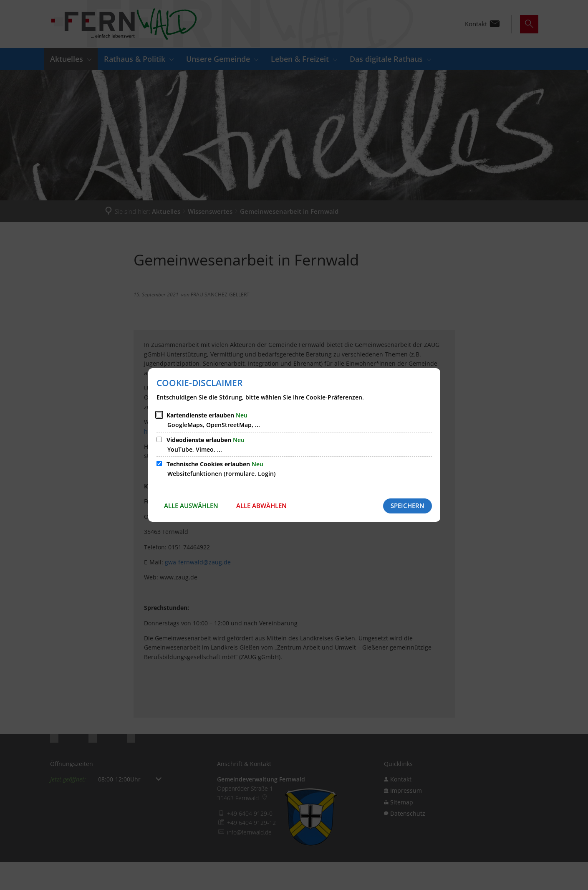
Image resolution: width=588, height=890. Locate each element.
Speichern (408, 506)
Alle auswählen (191, 506)
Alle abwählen (261, 506)
